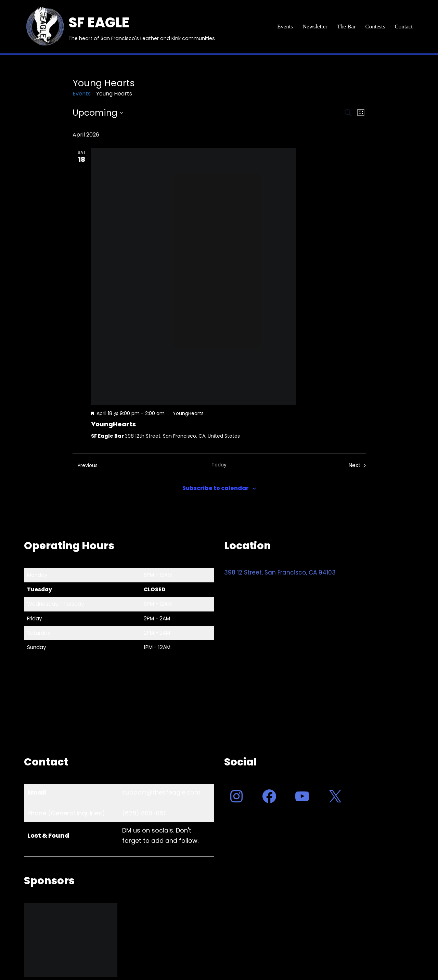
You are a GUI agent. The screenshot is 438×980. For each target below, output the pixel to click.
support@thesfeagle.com (161, 792)
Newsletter (314, 27)
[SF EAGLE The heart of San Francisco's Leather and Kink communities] (119, 27)
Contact (404, 27)
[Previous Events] (85, 465)
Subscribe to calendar (216, 488)
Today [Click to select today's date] (219, 465)
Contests (375, 27)
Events (284, 27)
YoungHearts (113, 424)
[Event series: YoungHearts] (185, 413)
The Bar (346, 27)
